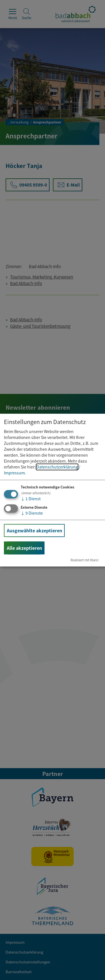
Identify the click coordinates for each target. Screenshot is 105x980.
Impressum (14, 473)
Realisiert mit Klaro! (85, 560)
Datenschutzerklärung (57, 467)
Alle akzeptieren (24, 548)
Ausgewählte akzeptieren (34, 530)
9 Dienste (32, 513)
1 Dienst (31, 499)
